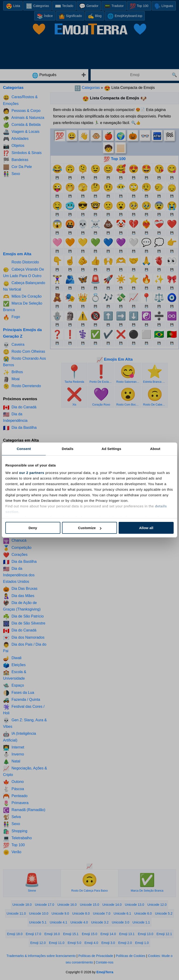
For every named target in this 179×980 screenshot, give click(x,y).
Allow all (146, 528)
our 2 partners (32, 473)
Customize (90, 528)
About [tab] (155, 449)
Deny (33, 528)
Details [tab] (68, 449)
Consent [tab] (24, 449)
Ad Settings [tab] (111, 449)
